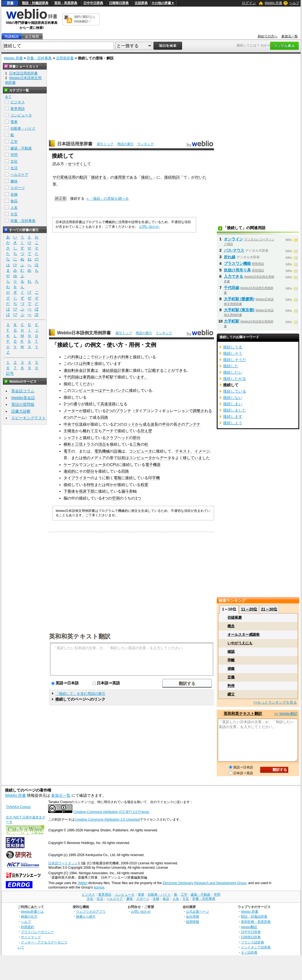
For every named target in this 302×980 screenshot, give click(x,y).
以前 (121, 458)
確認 (231, 652)
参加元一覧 (290, 36)
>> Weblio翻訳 (286, 714)
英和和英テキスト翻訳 (80, 636)
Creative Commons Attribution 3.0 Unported (107, 820)
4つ (67, 417)
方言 (14, 214)
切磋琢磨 (235, 617)
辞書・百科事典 (39, 58)
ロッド (129, 424)
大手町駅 (106, 377)
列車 (75, 357)
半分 (166, 424)
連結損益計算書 (116, 370)
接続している (235, 391)
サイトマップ (31, 937)
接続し (147, 177)
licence (99, 887)
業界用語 (18, 109)
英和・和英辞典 (66, 3)
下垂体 (69, 491)
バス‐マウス (234, 250)
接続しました (235, 410)
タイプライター (77, 478)
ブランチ (123, 411)
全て (8, 97)
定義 (231, 677)
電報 (117, 478)
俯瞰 (231, 669)
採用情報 (193, 922)
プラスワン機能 (237, 263)
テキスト (183, 451)
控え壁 (146, 431)
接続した (231, 366)
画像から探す (86, 916)
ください (87, 384)
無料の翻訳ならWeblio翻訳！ (85, 19)
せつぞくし (78, 164)
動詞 (83, 177)
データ (166, 458)
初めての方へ (268, 36)
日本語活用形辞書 (75, 144)
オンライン (234, 239)
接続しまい (233, 404)
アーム (79, 417)
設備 (117, 451)
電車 (14, 122)
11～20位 (249, 609)
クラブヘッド (117, 438)
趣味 (14, 181)
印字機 (154, 478)
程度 (144, 485)
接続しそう (233, 353)
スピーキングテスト (29, 418)
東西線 (89, 377)
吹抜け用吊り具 (237, 270)
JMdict (82, 883)
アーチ (108, 431)
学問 (14, 155)
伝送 (79, 424)
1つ (138, 498)
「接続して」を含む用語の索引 (80, 694)
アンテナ (193, 424)
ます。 (142, 377)
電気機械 (102, 451)
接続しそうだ (235, 360)
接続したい (233, 372)
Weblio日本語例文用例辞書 (84, 333)
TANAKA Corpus (18, 807)
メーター (71, 411)
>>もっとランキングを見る (275, 702)
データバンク (114, 390)
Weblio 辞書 (273, 3)
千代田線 (71, 377)
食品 (14, 201)
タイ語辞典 (249, 952)
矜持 (231, 686)
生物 (14, 194)
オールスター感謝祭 (244, 635)
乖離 (231, 660)
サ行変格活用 (64, 177)
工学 (14, 142)
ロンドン (102, 357)
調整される (202, 411)
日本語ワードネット (63, 863)
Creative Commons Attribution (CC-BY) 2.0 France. (112, 812)
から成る (143, 424)
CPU (114, 465)
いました (202, 458)
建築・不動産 (21, 148)
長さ (177, 424)
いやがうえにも (240, 643)
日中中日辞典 (93, 3)
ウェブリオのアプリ (91, 911)
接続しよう (233, 423)
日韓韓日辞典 (119, 3)
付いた (201, 177)
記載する (156, 370)
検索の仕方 (29, 916)
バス (75, 363)
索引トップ (105, 144)
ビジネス (18, 102)
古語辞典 (141, 3)
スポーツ (18, 188)
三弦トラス (85, 444)
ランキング (145, 144)
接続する (99, 177)
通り (77, 404)
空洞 (116, 498)
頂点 (102, 444)
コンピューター (85, 390)
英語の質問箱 (23, 404)
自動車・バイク (23, 128)
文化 (14, 161)
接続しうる (233, 347)
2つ (67, 404)
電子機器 (153, 465)
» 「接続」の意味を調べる (108, 199)
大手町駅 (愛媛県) (239, 299)
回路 (104, 417)
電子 (67, 451)
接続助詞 (172, 177)
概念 (231, 626)
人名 (14, 208)
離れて (89, 431)
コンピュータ (141, 451)
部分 (137, 438)
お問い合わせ (149, 227)
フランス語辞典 (252, 942)
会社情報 (193, 916)
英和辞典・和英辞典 (256, 922)
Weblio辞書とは (32, 911)
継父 (231, 694)
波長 (154, 424)
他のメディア (94, 458)
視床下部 (87, 491)
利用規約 (28, 927)
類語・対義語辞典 (35, 3)
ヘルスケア (19, 175)
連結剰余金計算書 (79, 370)
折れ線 (230, 257)
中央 (67, 424)
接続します (233, 417)
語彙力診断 (21, 411)
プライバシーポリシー (37, 932)
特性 (90, 485)
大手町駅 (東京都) (239, 310)
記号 (10, 374)
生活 (14, 168)
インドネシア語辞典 (256, 947)
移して (189, 458)
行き (114, 357)
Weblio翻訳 (249, 927)
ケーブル (71, 465)
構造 (71, 431)
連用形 (120, 177)
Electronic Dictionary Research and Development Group (204, 883)
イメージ (202, 451)
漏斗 (125, 491)
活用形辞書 (65, 58)
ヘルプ (294, 3)
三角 (137, 444)
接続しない (233, 398)
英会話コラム (23, 391)
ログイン (249, 3)
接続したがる (235, 379)
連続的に (71, 471)
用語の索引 (125, 144)
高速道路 (108, 404)
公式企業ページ (197, 911)
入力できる (234, 276)
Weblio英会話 (23, 398)
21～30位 (269, 609)
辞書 (10, 3)
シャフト (71, 438)
